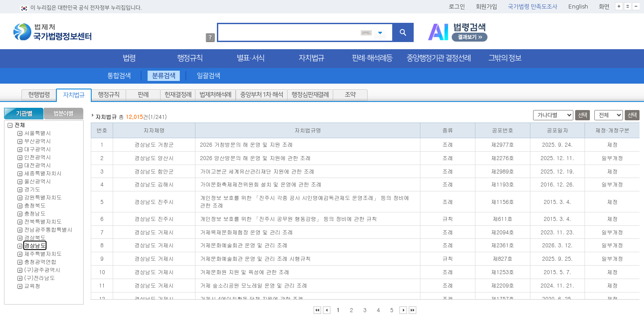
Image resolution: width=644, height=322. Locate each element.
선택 (583, 113)
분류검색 (164, 74)
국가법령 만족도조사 (533, 4)
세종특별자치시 (43, 171)
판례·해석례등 (372, 56)
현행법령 (39, 93)
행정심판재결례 (310, 93)
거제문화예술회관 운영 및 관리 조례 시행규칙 (255, 256)
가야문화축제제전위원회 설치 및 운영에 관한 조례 (261, 182)
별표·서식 (250, 56)
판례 (143, 93)
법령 (129, 56)
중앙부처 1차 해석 (262, 93)
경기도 (32, 187)
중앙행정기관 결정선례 (439, 56)
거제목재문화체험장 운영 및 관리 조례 (246, 230)
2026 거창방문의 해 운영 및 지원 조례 (246, 142)
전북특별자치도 (43, 219)
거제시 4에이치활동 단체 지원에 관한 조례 (252, 296)
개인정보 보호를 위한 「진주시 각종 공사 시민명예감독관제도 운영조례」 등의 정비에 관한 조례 (305, 199)
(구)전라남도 (40, 275)
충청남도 (35, 211)
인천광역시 (38, 155)
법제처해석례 (215, 93)
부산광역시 (38, 138)
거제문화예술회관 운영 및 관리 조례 (244, 243)
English (578, 4)
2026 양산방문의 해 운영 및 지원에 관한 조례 (255, 155)
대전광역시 (38, 163)
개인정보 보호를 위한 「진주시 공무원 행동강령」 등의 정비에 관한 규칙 (288, 216)
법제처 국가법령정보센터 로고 (52, 30)
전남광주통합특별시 (48, 227)
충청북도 (35, 203)
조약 (350, 93)
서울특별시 (38, 130)
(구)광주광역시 (42, 267)
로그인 (457, 4)
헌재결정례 (178, 93)
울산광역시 (38, 179)
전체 (16, 122)
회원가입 (487, 4)
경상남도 (35, 243)
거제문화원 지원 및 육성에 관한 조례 (245, 269)
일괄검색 (208, 74)
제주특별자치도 (43, 251)
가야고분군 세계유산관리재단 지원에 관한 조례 (257, 169)
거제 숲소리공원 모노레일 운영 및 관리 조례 (254, 283)
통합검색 (119, 74)
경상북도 (35, 235)
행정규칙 (190, 56)
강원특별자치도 (43, 195)
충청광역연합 (40, 259)
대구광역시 (38, 146)
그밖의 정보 (505, 56)
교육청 (32, 283)
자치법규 (311, 56)
